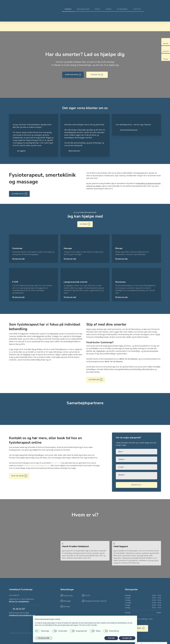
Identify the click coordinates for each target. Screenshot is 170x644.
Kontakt (137, 9)
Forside (68, 9)
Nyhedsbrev (123, 9)
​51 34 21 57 (19, 609)
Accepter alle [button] (127, 638)
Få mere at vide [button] (44, 638)
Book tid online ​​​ (19, 476)
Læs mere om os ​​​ (19, 194)
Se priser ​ (85, 224)
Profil (98, 9)
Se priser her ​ (96, 380)
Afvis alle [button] (111, 638)
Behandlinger (83, 9)
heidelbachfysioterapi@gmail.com (37, 465)
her (114, 367)
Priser (109, 9)
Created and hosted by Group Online (21, 633)
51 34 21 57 (56, 463)
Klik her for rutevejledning (19, 601)
